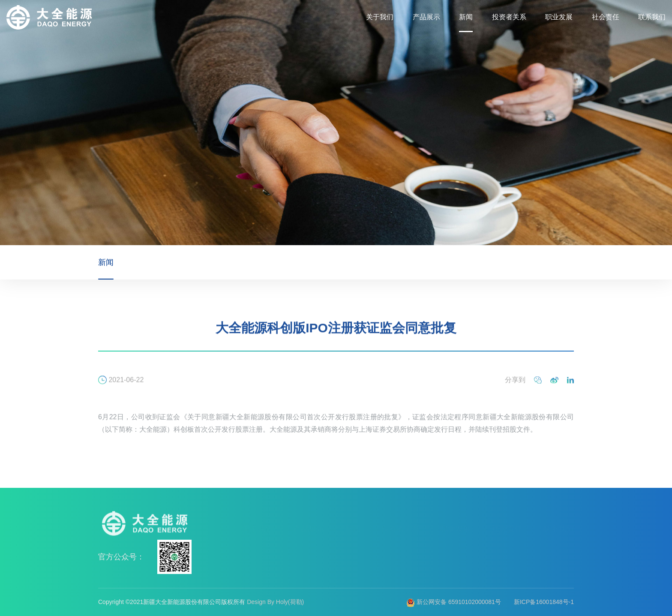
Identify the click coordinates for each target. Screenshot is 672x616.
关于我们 (380, 17)
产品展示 (426, 17)
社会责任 (606, 17)
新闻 (466, 17)
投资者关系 (509, 17)
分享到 (515, 387)
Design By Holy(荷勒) (275, 602)
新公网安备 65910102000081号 (454, 602)
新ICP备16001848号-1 (544, 602)
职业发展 (559, 17)
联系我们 (652, 17)
